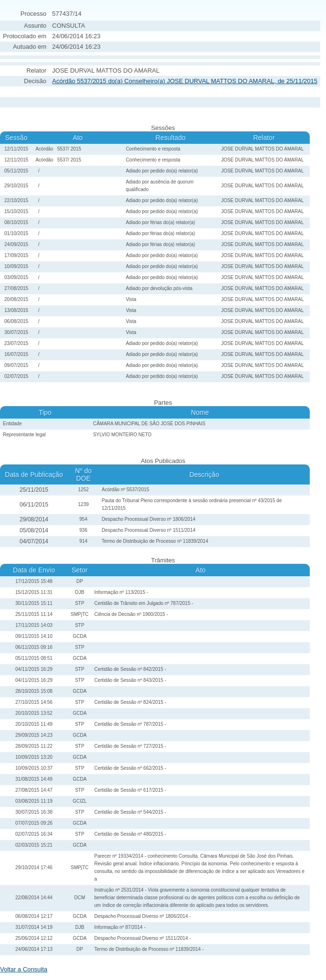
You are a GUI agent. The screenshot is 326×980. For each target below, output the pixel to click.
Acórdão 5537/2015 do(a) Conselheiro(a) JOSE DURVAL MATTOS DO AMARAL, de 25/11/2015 (185, 81)
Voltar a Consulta (24, 969)
